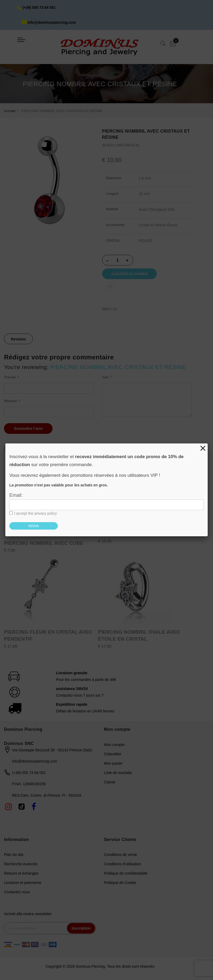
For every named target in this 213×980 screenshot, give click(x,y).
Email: (16, 495)
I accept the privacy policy (35, 513)
